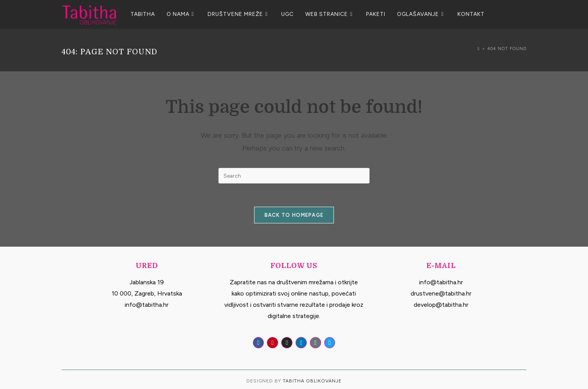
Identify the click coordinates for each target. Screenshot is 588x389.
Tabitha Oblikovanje (312, 381)
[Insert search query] (294, 176)
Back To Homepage (294, 215)
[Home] (479, 49)
